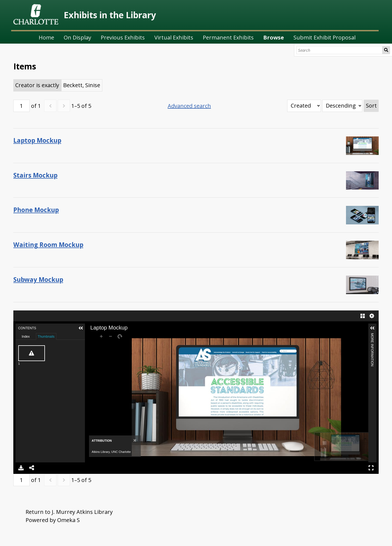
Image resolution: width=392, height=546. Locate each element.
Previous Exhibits (123, 37)
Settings (372, 316)
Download (21, 468)
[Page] (22, 106)
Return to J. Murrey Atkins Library (69, 512)
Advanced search (189, 106)
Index (26, 337)
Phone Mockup (36, 210)
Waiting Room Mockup (48, 245)
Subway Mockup (38, 280)
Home (46, 37)
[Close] (135, 440)
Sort (371, 106)
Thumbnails (46, 337)
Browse (274, 37)
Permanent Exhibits (228, 37)
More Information (372, 335)
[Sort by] (304, 106)
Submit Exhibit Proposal (324, 37)
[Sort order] (342, 106)
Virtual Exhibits (174, 37)
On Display (77, 37)
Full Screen (371, 468)
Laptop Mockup (37, 140)
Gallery (363, 316)
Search (386, 50)
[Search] (340, 50)
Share (32, 468)
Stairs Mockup (35, 175)
